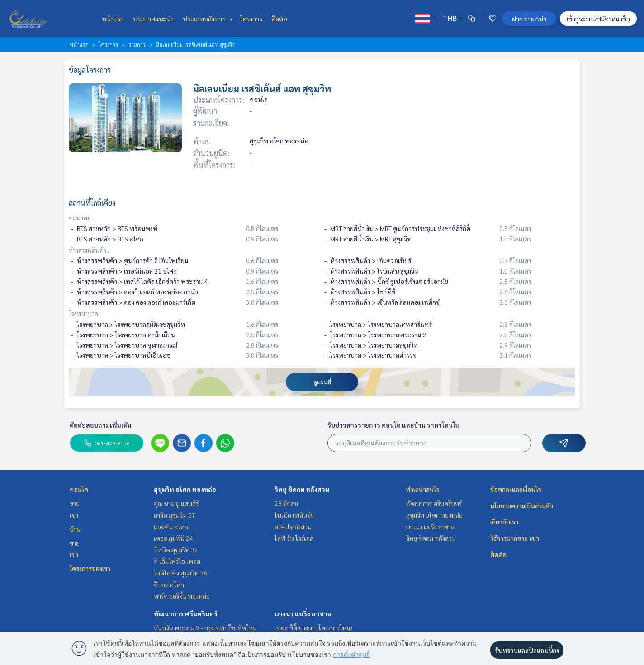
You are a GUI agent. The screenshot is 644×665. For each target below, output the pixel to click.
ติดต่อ (279, 19)
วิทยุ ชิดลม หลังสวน (302, 489)
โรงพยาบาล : (85, 313)
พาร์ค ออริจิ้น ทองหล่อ (182, 596)
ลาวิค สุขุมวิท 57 (175, 515)
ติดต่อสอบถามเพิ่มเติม (101, 425)
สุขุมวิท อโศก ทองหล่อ (185, 489)
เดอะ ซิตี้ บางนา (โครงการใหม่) (313, 627)
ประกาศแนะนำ (153, 19)
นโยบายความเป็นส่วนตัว (522, 505)
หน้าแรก (113, 19)
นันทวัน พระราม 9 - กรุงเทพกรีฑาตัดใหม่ (205, 627)
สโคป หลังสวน (293, 527)
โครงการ (251, 19)
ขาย (75, 503)
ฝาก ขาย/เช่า (529, 19)
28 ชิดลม (286, 503)
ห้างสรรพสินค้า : (89, 250)
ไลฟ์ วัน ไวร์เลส (294, 538)
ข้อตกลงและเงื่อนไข (516, 489)
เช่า (74, 515)
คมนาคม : (81, 217)
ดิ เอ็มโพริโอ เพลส (177, 561)
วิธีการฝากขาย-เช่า (515, 538)
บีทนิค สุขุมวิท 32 (176, 550)
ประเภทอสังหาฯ (207, 19)
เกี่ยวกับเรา (504, 522)
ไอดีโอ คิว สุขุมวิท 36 (180, 573)
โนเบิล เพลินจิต (295, 515)
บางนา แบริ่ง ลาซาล (303, 613)
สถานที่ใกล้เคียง (92, 203)
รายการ (137, 44)
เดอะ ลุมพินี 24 (173, 538)
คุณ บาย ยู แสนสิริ (176, 503)
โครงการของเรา (90, 568)
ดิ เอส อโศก (169, 585)
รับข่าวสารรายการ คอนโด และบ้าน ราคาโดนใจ (393, 425)
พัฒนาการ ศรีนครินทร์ (186, 613)
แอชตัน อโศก (171, 527)
